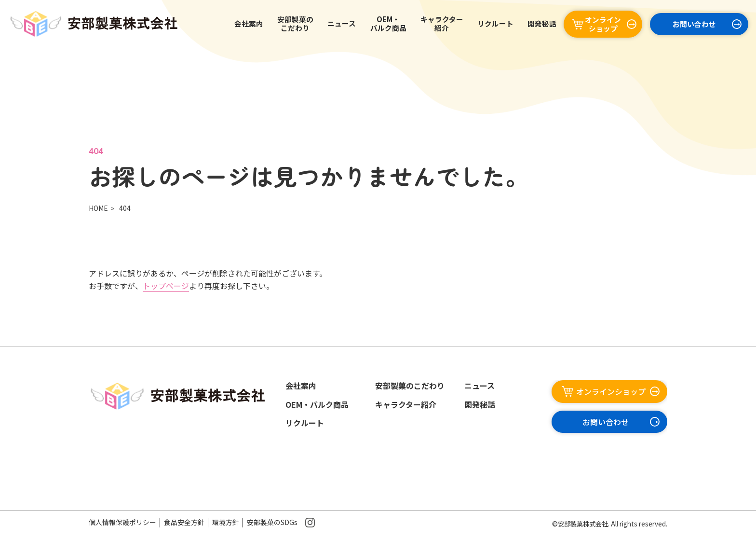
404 (125, 208)
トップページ (166, 286)
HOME (98, 208)
